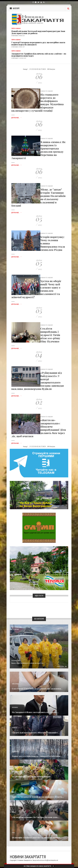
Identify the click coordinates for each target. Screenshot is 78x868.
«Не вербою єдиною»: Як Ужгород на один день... (36, 817)
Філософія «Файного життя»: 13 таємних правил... (37, 838)
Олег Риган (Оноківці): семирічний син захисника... (37, 689)
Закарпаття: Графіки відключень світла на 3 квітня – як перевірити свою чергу (39, 55)
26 (39, 69)
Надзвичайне (15, 751)
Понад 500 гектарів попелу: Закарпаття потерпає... (37, 756)
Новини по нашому (17, 772)
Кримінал (14, 728)
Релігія (14, 812)
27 (41, 69)
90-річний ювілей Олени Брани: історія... (32, 777)
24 (36, 69)
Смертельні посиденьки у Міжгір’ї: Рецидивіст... (36, 733)
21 (30, 69)
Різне (13, 833)
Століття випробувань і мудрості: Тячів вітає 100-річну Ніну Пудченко (50, 335)
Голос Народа (15, 684)
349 (48, 69)
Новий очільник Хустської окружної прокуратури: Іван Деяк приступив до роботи (38, 32)
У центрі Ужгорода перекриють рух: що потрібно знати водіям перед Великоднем (38, 43)
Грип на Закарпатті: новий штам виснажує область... (38, 797)
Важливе (14, 792)
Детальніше (62, 666)
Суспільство (16, 661)
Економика (15, 707)
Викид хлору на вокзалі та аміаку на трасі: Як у (28, 663)
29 (45, 69)
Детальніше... (16, 118)
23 (34, 69)
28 (43, 69)
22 (32, 69)
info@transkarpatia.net (51, 860)
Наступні (52, 69)
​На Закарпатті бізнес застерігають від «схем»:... (35, 712)
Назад (25, 69)
